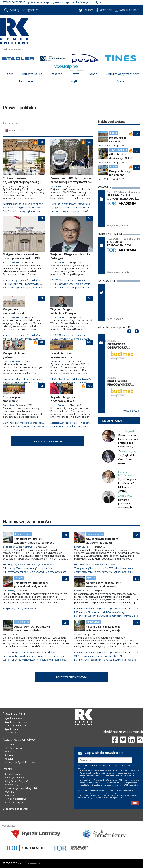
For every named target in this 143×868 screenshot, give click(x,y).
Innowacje (26, 81)
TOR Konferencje (14, 748)
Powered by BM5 (35, 863)
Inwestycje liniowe (14, 778)
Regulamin (10, 759)
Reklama (9, 755)
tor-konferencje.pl (82, 2)
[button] (129, 337)
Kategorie (29, 10)
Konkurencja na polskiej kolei (21, 788)
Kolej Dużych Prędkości (17, 781)
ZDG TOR (10, 744)
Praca (120, 81)
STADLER (9, 795)
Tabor (93, 74)
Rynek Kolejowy (13, 718)
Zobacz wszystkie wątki (16, 809)
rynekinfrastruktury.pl (38, 2)
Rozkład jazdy (12, 774)
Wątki (75, 81)
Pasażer (56, 74)
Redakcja (10, 752)
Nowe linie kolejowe (15, 799)
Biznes (9, 74)
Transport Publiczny (15, 725)
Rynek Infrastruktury (16, 722)
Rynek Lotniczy (13, 729)
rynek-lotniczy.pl (61, 2)
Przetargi (10, 792)
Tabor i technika (118, 150)
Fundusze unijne (14, 802)
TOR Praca (10, 733)
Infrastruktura (32, 74)
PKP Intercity (11, 785)
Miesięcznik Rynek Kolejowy (20, 762)
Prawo (75, 74)
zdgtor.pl (99, 2)
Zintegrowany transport (122, 74)
